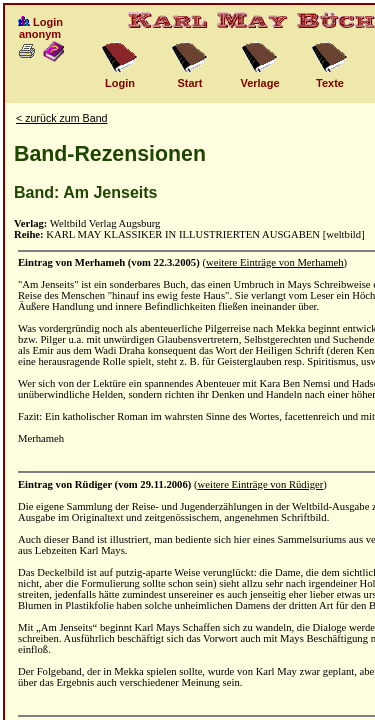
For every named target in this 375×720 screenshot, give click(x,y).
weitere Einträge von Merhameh (275, 262)
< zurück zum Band (62, 118)
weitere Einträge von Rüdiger (261, 484)
